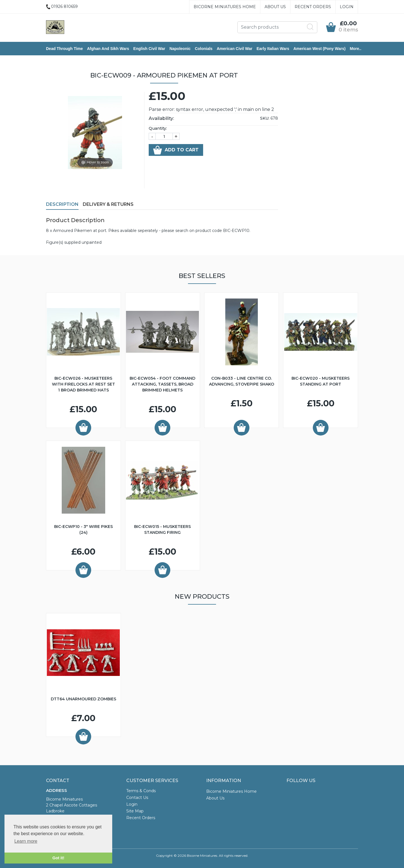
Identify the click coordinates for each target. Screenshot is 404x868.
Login (347, 7)
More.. (356, 49)
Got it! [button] (58, 858)
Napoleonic (180, 49)
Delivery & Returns (108, 204)
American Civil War (234, 49)
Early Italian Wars (273, 49)
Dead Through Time (64, 49)
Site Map (135, 811)
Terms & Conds (141, 791)
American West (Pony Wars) (320, 49)
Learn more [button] (26, 841)
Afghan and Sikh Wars (108, 49)
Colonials (204, 49)
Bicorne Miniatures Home (225, 7)
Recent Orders (313, 7)
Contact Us (137, 798)
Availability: (161, 118)
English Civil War (149, 49)
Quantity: (158, 128)
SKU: (265, 118)
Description (62, 204)
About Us (275, 7)
